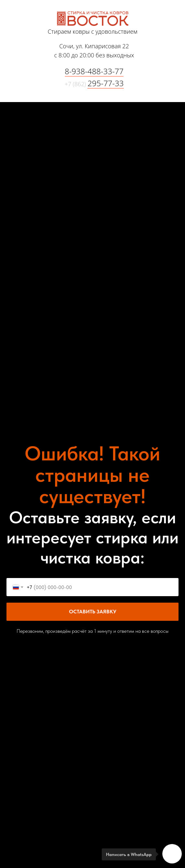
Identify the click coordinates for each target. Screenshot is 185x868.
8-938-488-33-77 (94, 71)
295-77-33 (105, 83)
